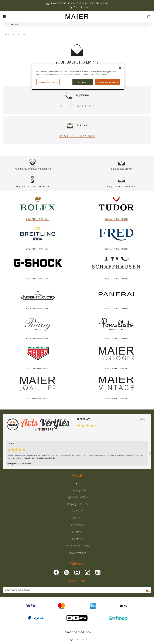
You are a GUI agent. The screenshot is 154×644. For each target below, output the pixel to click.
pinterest (67, 572)
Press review (77, 525)
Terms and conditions (77, 632)
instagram (77, 572)
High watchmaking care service (33, 182)
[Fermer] (120, 68)
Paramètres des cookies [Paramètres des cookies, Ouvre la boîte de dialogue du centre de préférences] (48, 82)
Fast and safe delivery (121, 165)
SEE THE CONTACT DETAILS (77, 106)
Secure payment (77, 490)
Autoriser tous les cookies (107, 82)
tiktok (87, 572)
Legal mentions (77, 639)
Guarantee (77, 511)
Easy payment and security (121, 182)
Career (77, 518)
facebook (56, 572)
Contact (77, 532)
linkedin (98, 572)
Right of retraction (77, 497)
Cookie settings (77, 553)
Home (7, 35)
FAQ (77, 483)
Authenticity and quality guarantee (33, 165)
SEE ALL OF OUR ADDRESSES (77, 136)
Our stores (77, 539)
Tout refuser (83, 82)
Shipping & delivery (77, 504)
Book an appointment (77, 546)
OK (148, 590)
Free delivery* (79, 7)
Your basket (20, 35)
